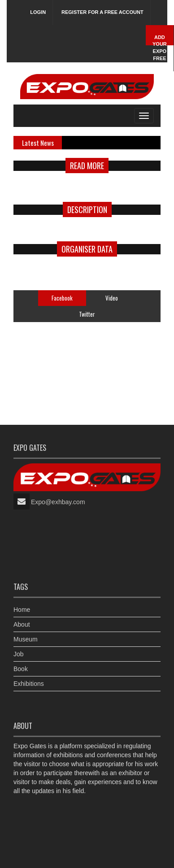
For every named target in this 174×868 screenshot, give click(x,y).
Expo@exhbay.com (58, 502)
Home (22, 610)
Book (21, 669)
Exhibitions (29, 684)
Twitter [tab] (87, 314)
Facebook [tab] (62, 298)
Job (19, 654)
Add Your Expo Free (160, 48)
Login (38, 12)
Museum (26, 639)
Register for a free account (102, 12)
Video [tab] (112, 298)
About (22, 624)
